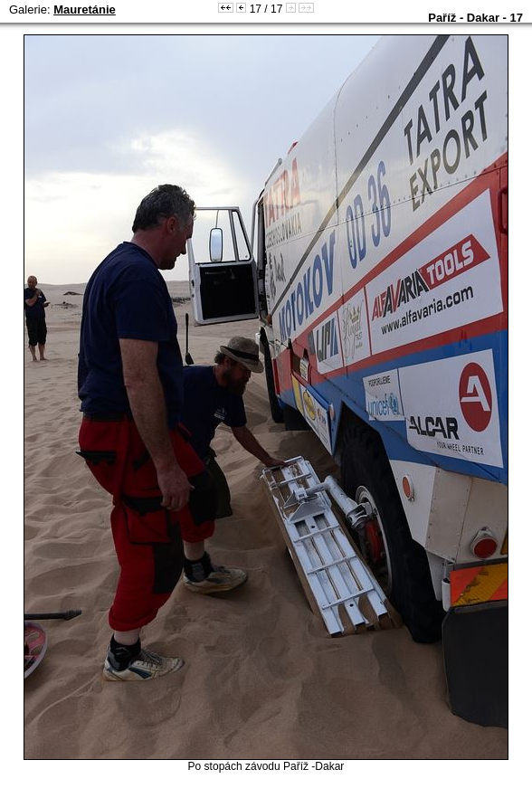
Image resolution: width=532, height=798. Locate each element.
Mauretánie (85, 9)
